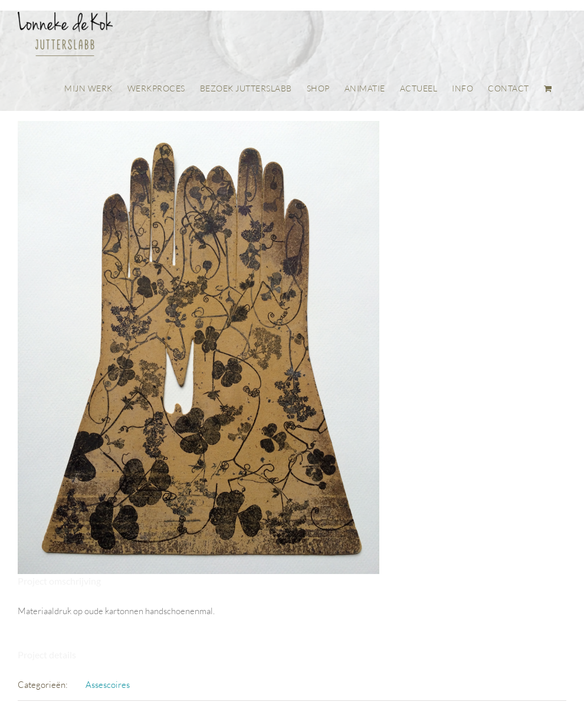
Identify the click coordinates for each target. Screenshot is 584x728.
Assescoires (108, 685)
